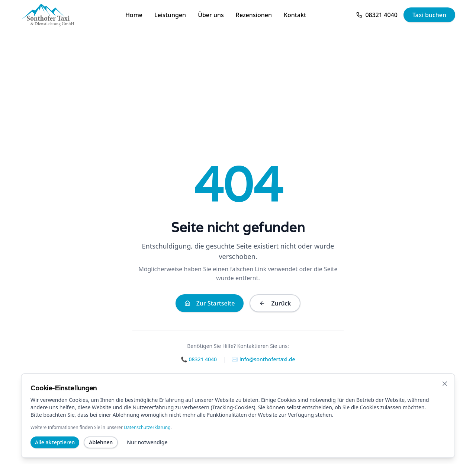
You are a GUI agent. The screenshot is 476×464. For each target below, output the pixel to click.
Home (134, 15)
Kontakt (295, 15)
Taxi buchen (429, 15)
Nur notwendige (147, 444)
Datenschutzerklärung (147, 429)
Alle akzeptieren (55, 444)
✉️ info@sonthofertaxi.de (263, 359)
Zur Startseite (210, 303)
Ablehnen (101, 444)
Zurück (275, 303)
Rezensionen (254, 15)
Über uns (211, 15)
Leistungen (170, 15)
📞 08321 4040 (199, 359)
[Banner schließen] (445, 385)
